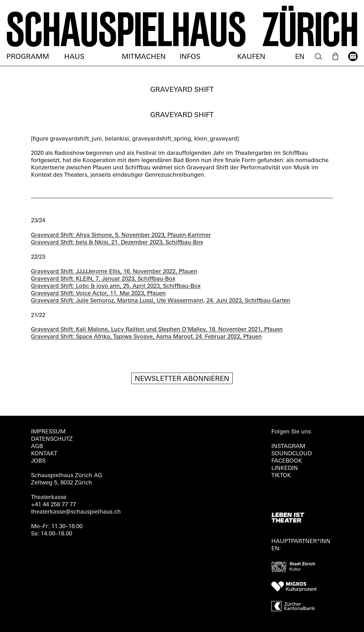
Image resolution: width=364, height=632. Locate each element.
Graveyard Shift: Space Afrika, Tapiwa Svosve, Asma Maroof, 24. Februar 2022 (136, 337)
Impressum (48, 432)
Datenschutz (52, 439)
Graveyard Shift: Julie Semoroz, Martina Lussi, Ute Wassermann (117, 301)
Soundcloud (292, 454)
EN (300, 57)
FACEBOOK (287, 461)
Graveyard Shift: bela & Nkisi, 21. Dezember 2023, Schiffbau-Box (117, 243)
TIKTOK (281, 476)
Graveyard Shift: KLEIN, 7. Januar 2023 (83, 279)
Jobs (38, 461)
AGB (37, 447)
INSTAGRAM (288, 447)
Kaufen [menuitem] (251, 57)
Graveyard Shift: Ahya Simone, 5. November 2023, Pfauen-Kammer (121, 235)
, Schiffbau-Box (155, 279)
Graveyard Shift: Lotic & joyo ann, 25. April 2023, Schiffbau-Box (116, 286)
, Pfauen (186, 272)
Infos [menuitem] (190, 57)
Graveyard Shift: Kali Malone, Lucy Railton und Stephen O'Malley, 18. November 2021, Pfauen (157, 330)
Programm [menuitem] (28, 57)
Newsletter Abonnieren (182, 379)
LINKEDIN (285, 468)
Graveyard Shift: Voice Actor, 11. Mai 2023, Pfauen (98, 294)
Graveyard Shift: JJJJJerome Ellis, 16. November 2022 (103, 272)
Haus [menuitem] (74, 57)
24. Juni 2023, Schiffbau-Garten (248, 301)
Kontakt (44, 454)
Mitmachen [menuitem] (144, 57)
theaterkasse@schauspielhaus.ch (76, 512)
